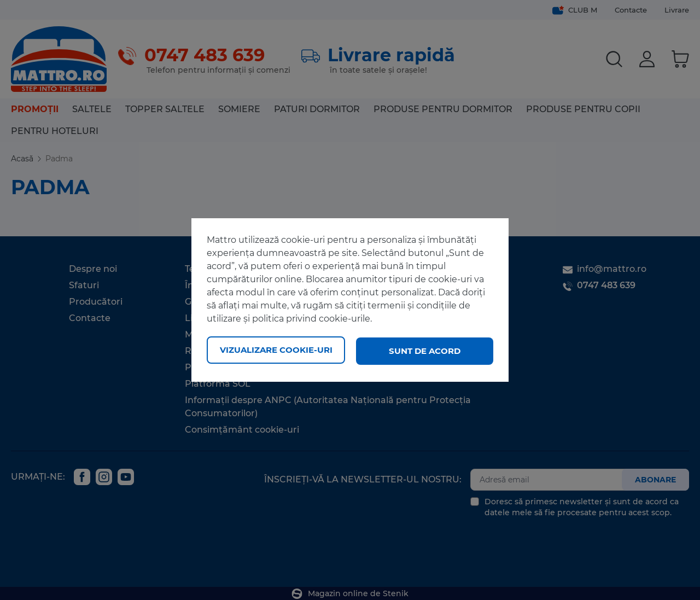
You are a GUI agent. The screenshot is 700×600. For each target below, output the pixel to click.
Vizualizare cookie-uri (276, 351)
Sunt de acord (425, 351)
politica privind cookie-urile (311, 320)
